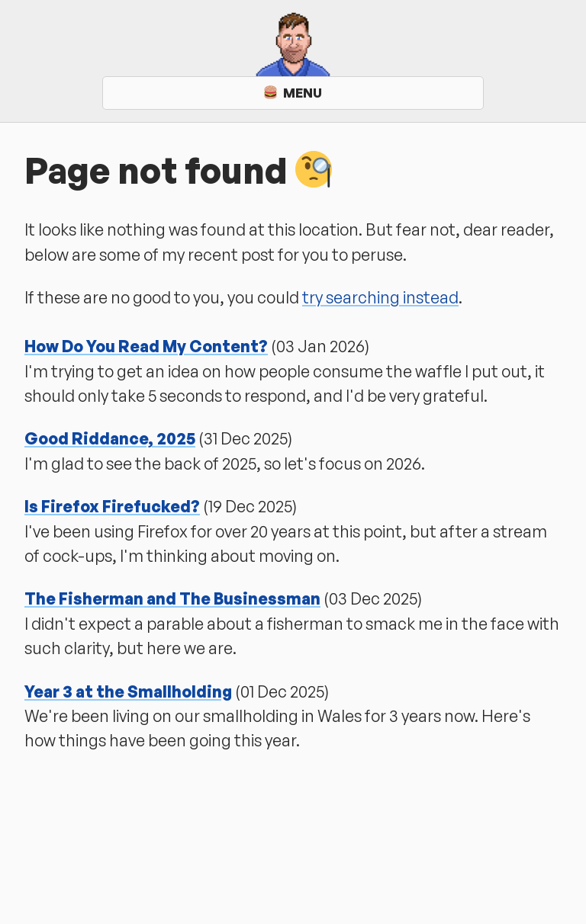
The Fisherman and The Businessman (172, 598)
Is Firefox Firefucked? (112, 506)
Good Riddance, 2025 (110, 438)
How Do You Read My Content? (146, 346)
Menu (293, 93)
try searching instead (380, 297)
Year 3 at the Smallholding (128, 691)
